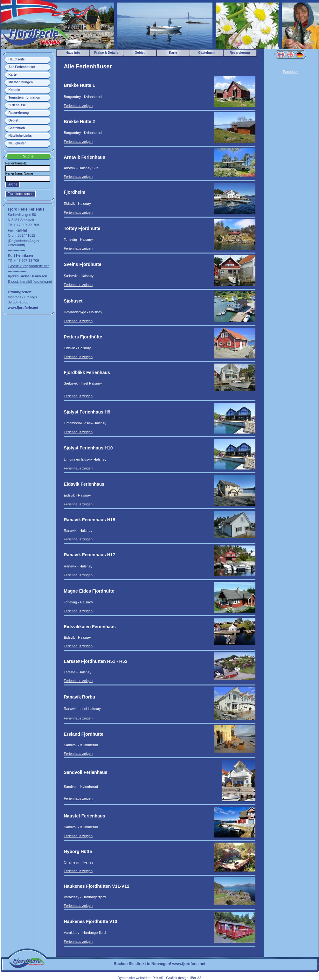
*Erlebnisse (17, 105)
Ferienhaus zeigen (78, 106)
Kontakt (14, 90)
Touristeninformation (24, 97)
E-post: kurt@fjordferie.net (28, 266)
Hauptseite (17, 59)
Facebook (291, 72)
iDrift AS (157, 978)
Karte (13, 75)
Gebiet (14, 120)
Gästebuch (17, 128)
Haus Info (73, 53)
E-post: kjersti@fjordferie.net (30, 281)
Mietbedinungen (21, 82)
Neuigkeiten (18, 143)
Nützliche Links (20, 136)
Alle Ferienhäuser (22, 67)
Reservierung (19, 113)
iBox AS (196, 978)
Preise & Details (106, 53)
